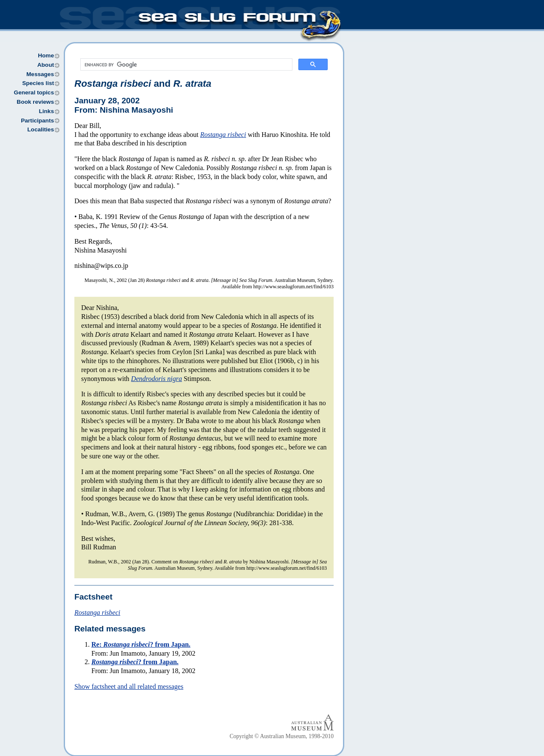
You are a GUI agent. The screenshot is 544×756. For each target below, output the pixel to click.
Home (46, 55)
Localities (41, 129)
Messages (40, 74)
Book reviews (35, 102)
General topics (34, 92)
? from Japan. (135, 662)
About (46, 65)
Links (46, 111)
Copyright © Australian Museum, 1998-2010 (282, 736)
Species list (38, 83)
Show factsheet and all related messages (129, 686)
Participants (37, 121)
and (143, 84)
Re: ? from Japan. (141, 644)
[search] (186, 65)
